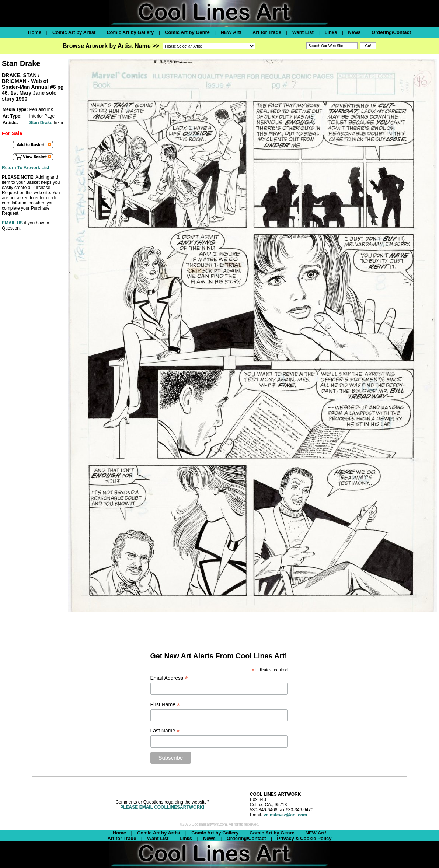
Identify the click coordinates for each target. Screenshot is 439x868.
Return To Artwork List (26, 168)
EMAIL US (12, 223)
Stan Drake (41, 123)
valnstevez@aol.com (285, 815)
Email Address (169, 678)
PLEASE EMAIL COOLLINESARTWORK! (162, 807)
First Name (165, 705)
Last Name (165, 731)
